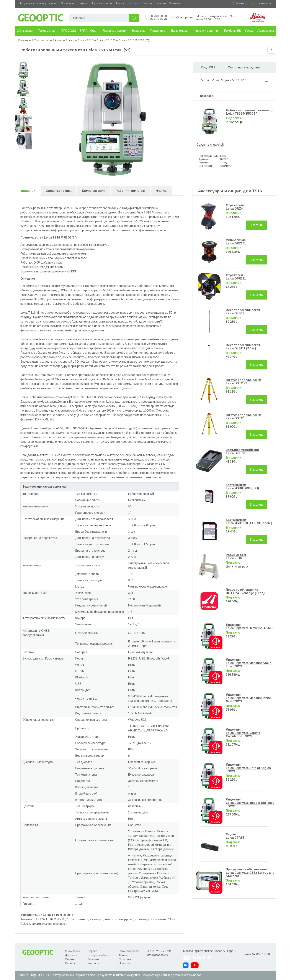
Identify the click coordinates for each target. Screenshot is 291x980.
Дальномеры (179, 31)
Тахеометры (47, 31)
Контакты (175, 3)
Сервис (92, 951)
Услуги (249, 31)
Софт (94, 31)
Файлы (120, 3)
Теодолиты (158, 31)
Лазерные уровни (115, 31)
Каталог (84, 3)
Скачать (226, 166)
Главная (25, 40)
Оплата (147, 3)
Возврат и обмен (99, 955)
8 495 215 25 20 (156, 19)
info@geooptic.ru (182, 17)
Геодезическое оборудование (39, 3)
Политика (125, 959)
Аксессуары (266, 31)
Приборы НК (232, 31)
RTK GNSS (68, 31)
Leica (223, 156)
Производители (102, 3)
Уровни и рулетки (206, 31)
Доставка (133, 3)
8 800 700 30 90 (156, 16)
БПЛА (84, 31)
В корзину (256, 225)
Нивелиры (139, 31)
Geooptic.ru (41, 17)
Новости (161, 3)
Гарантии (93, 959)
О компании (68, 3)
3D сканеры (25, 31)
